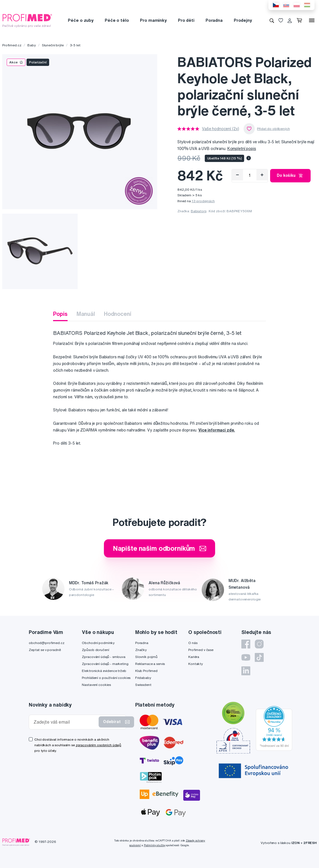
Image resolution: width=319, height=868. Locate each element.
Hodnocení (118, 314)
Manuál (86, 314)
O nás (193, 643)
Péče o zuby (81, 20)
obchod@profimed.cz (47, 643)
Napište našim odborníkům (160, 548)
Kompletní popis (242, 149)
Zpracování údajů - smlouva (103, 657)
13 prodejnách (203, 201)
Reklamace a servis (150, 664)
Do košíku (290, 176)
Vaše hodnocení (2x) (221, 129)
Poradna (214, 20)
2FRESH (310, 843)
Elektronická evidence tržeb (104, 671)
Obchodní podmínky (98, 643)
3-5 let (75, 45)
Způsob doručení (95, 650)
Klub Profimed (146, 671)
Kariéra (194, 657)
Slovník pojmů (146, 657)
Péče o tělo (117, 20)
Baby (31, 45)
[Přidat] (262, 175)
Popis (60, 314)
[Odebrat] (237, 175)
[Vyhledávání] (272, 20)
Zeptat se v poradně (45, 650)
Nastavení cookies (96, 685)
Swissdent (143, 685)
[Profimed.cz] (27, 20)
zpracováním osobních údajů (98, 745)
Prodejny (243, 20)
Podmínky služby (155, 845)
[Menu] (312, 20)
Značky (141, 650)
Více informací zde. (217, 430)
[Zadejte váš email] (65, 722)
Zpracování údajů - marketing (105, 664)
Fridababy (143, 678)
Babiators (199, 211)
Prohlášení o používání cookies (106, 678)
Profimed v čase (201, 650)
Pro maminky (153, 20)
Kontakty (196, 664)
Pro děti (186, 20)
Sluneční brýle (53, 45)
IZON (296, 843)
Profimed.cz (12, 45)
